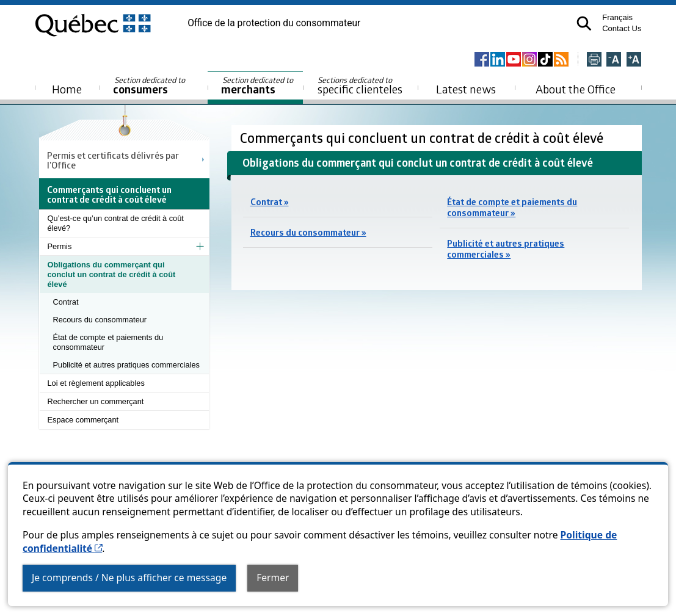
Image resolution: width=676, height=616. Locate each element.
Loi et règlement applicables (96, 383)
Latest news (466, 89)
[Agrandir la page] (634, 60)
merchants (258, 86)
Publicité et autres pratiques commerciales (126, 365)
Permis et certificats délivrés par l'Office (113, 160)
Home (67, 89)
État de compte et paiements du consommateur (108, 342)
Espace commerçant (83, 420)
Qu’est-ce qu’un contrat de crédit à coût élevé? (116, 223)
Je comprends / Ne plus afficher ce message (129, 578)
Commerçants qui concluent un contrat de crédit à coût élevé (423, 138)
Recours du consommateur (100, 320)
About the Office (576, 89)
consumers (150, 86)
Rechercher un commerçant (96, 401)
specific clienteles (360, 85)
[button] (584, 24)
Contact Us (622, 28)
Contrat (66, 302)
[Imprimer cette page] (594, 60)
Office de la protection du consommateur (274, 23)
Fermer (273, 578)
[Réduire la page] (614, 60)
